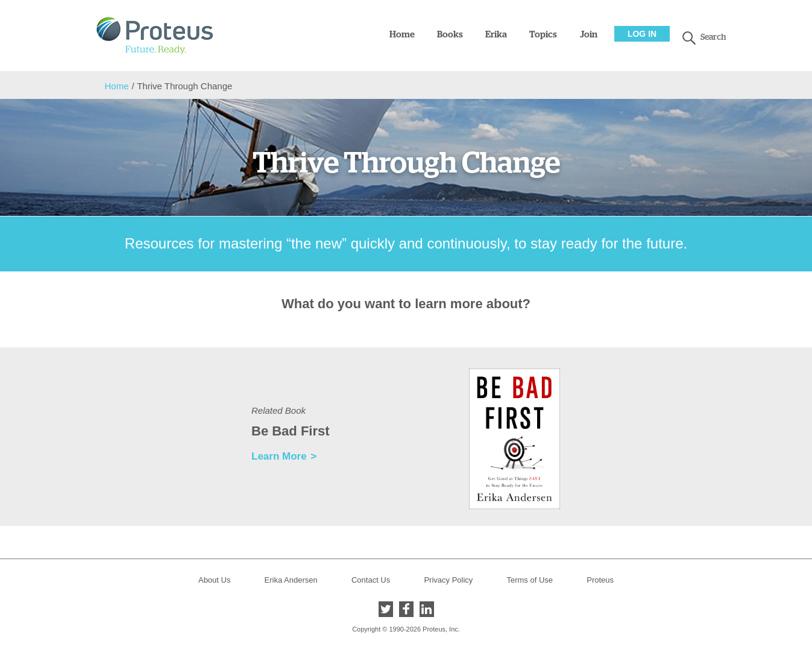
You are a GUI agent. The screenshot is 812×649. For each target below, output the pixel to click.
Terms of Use (530, 580)
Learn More (279, 456)
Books (450, 35)
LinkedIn (427, 609)
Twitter (386, 609)
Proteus (600, 580)
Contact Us (371, 580)
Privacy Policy (448, 580)
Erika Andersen (291, 580)
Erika (496, 35)
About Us (214, 580)
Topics (543, 35)
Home (402, 35)
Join (589, 35)
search (689, 38)
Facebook (406, 609)
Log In (642, 34)
